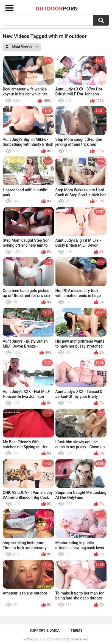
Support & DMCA (45, 630)
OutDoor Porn (50, 639)
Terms (76, 630)
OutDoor (57, 8)
